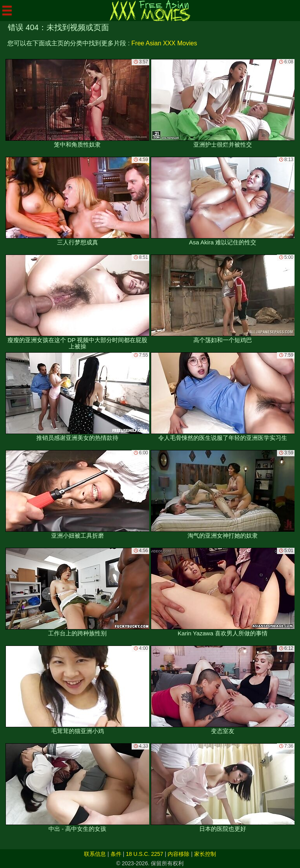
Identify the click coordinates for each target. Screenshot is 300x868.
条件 (116, 854)
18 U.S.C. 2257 (145, 854)
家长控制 (205, 854)
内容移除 (179, 854)
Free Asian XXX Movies (164, 43)
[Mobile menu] (7, 11)
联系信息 (95, 854)
